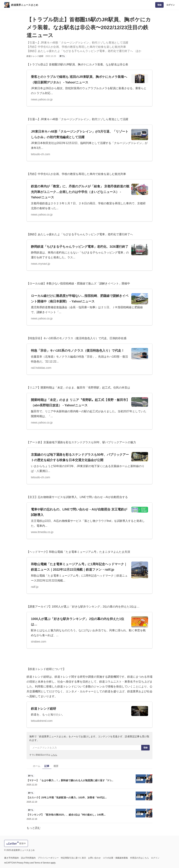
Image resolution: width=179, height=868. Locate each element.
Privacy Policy (23, 863)
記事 (47, 766)
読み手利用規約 (28, 858)
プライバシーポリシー (48, 858)
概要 (56, 766)
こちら (54, 755)
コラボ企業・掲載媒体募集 (115, 858)
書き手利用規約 (12, 858)
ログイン (171, 5)
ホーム (37, 766)
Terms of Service (42, 863)
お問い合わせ (94, 858)
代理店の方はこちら (139, 858)
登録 (159, 5)
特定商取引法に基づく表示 (73, 858)
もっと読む (34, 828)
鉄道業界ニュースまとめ (25, 5)
